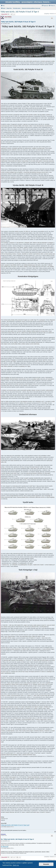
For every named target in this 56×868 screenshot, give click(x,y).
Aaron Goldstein (8, 17)
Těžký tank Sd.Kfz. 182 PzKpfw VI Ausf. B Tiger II (20, 12)
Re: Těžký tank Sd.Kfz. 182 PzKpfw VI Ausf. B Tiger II (17, 839)
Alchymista (3, 834)
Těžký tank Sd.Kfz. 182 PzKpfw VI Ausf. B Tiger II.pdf (15, 825)
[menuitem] (3, 6)
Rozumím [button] (46, 864)
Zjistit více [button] (16, 865)
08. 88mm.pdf (5, 847)
